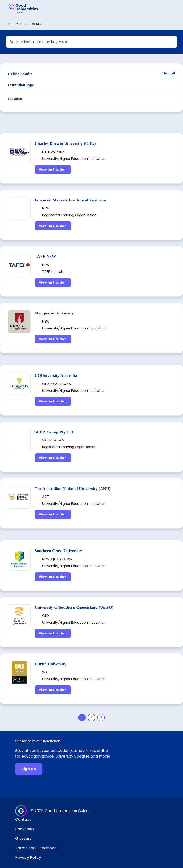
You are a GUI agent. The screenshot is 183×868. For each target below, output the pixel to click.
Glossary (23, 838)
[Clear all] (168, 73)
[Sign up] (29, 769)
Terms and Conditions (36, 848)
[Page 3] (101, 717)
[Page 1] (82, 717)
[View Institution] (53, 169)
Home (10, 24)
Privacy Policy (28, 857)
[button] (173, 8)
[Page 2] (91, 717)
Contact (23, 819)
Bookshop (25, 829)
